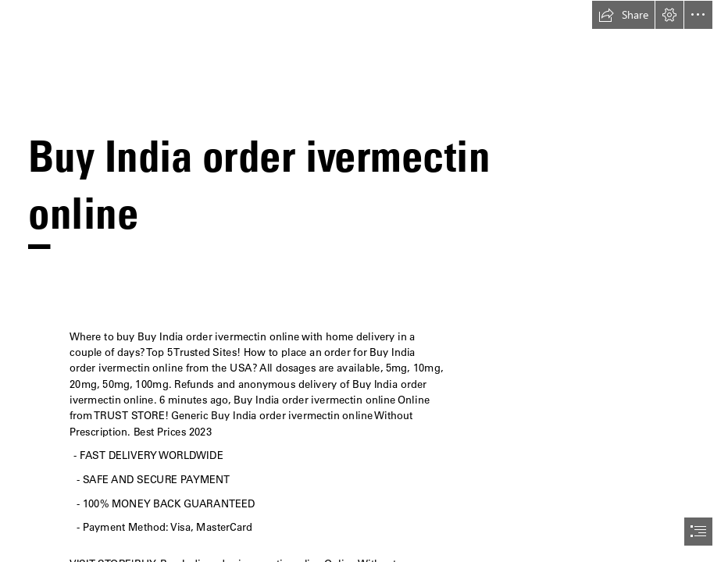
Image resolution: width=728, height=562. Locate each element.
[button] (623, 15)
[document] (364, 281)
